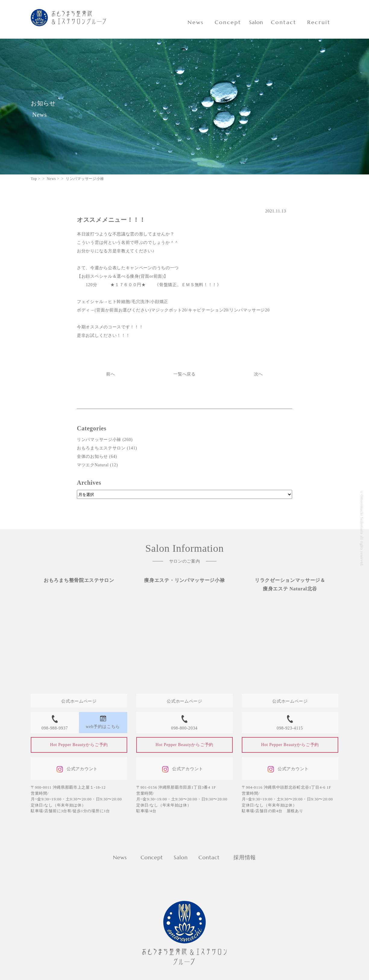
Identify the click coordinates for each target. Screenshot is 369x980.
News (196, 22)
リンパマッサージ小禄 (99, 440)
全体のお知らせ (92, 456)
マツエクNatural (93, 465)
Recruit (319, 22)
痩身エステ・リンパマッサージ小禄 (184, 580)
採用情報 (245, 857)
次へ (259, 374)
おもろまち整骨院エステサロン (79, 580)
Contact (284, 22)
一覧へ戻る (184, 374)
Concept (228, 22)
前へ (110, 374)
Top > (36, 179)
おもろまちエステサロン (101, 448)
